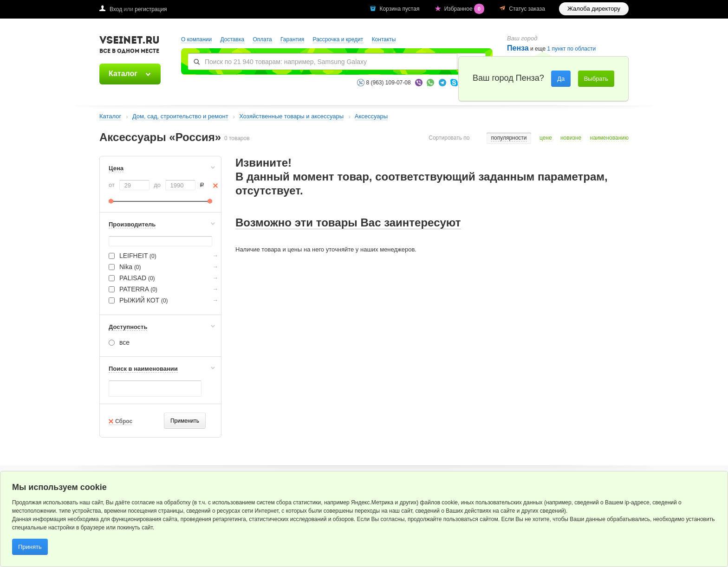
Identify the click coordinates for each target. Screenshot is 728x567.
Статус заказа (527, 9)
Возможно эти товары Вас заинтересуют (348, 222)
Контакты (384, 39)
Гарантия (292, 39)
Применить (185, 421)
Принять (30, 547)
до (157, 185)
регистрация (151, 9)
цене (546, 138)
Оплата (262, 39)
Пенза (518, 48)
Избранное (465, 9)
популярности (509, 138)
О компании (196, 39)
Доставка (233, 39)
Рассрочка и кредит (338, 39)
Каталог (123, 74)
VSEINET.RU (130, 46)
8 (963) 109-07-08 (389, 83)
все (119, 342)
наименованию (609, 138)
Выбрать (596, 79)
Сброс (124, 421)
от (112, 185)
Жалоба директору (594, 9)
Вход (116, 9)
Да (561, 79)
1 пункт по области (572, 49)
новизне (571, 138)
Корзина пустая (400, 9)
